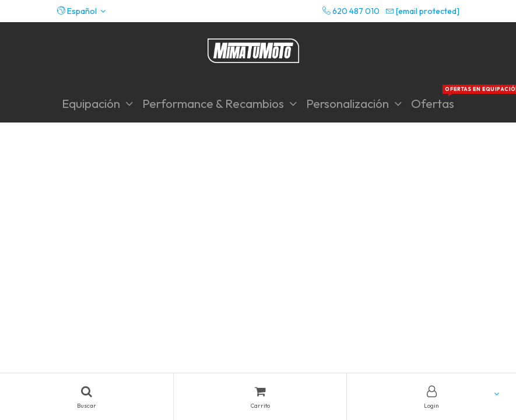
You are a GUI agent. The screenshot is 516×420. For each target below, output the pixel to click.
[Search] (87, 397)
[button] (82, 11)
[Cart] (260, 397)
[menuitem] (433, 104)
